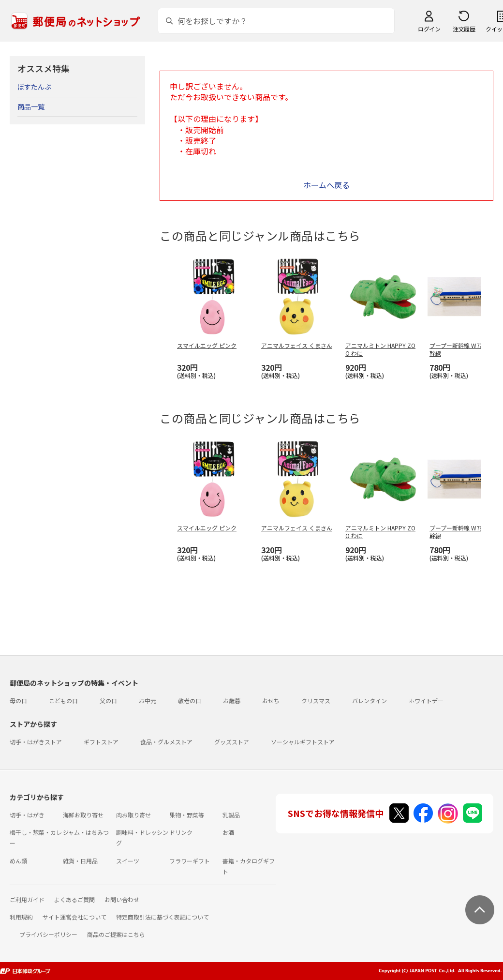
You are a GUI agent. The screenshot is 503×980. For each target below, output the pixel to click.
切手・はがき (27, 815)
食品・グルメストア (166, 742)
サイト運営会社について (74, 917)
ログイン (429, 29)
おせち (271, 701)
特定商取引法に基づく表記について (163, 917)
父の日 (108, 701)
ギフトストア (101, 742)
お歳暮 (232, 701)
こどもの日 (63, 701)
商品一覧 (31, 106)
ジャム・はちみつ (86, 832)
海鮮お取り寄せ (83, 815)
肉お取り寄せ (133, 815)
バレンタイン (370, 701)
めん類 (18, 861)
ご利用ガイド (27, 899)
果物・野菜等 (187, 815)
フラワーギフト (190, 861)
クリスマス (316, 701)
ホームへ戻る (326, 185)
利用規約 (21, 917)
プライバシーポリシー (48, 934)
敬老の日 (190, 701)
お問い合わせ (122, 899)
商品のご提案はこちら (116, 934)
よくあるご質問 (74, 899)
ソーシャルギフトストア (303, 742)
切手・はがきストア (36, 742)
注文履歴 (464, 29)
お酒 (228, 832)
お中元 (148, 701)
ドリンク (181, 832)
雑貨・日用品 (80, 861)
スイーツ (128, 861)
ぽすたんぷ (34, 87)
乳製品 (231, 815)
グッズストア (232, 742)
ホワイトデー (426, 701)
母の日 (18, 701)
